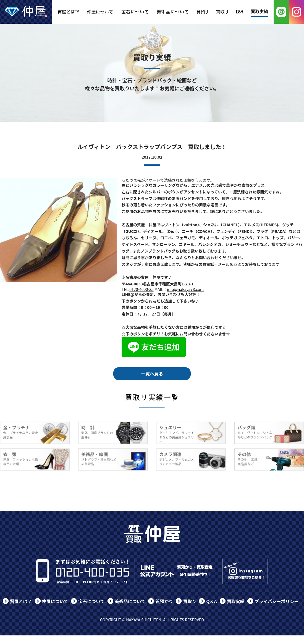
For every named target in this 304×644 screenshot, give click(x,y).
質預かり (164, 601)
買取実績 (236, 601)
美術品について (130, 601)
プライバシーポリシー (277, 601)
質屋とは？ (21, 601)
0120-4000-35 (141, 289)
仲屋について (55, 601)
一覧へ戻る (152, 374)
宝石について (91, 601)
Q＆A (212, 601)
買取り (190, 601)
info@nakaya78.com (185, 289)
